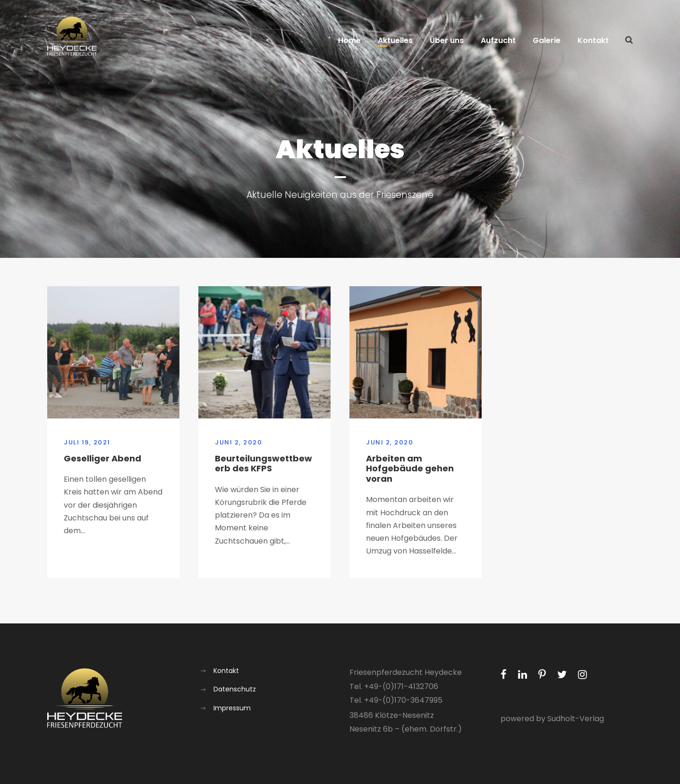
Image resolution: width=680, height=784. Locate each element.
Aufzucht (498, 40)
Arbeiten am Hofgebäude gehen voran (410, 469)
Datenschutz (235, 689)
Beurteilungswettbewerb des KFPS (263, 464)
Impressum (232, 708)
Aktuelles (395, 40)
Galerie (547, 40)
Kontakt (593, 40)
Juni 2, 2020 (238, 442)
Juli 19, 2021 (87, 442)
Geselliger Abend (102, 458)
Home (349, 40)
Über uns (447, 40)
